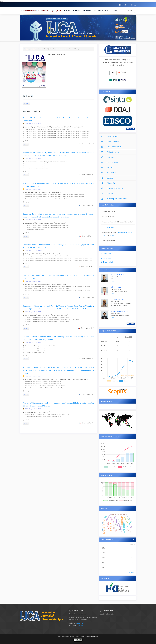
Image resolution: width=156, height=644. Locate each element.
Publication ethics (111, 152)
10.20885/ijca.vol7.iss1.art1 (33, 124)
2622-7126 (80, 623)
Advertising (106, 258)
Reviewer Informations (113, 188)
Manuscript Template (112, 147)
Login (133, 5)
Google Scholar (122, 233)
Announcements (101, 11)
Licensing (108, 168)
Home (67, 11)
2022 (118, 567)
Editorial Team (109, 183)
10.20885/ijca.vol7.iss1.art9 (33, 376)
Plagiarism (108, 157)
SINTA (130, 233)
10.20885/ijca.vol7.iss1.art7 (33, 312)
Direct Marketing (107, 262)
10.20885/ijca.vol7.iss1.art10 (34, 409)
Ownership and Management (115, 199)
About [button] (115, 11)
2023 (118, 562)
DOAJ (104, 235)
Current (77, 11)
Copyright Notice (110, 162)
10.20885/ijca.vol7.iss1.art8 (33, 342)
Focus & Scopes (110, 136)
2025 (118, 553)
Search (129, 11)
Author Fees (106, 254)
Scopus (113, 281)
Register (123, 5)
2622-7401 (79, 625)
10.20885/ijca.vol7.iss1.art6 (33, 281)
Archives (87, 11)
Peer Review (109, 173)
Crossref (112, 235)
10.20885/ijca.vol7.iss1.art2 (33, 158)
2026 (118, 548)
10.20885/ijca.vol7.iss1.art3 (33, 189)
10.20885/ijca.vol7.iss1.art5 (33, 250)
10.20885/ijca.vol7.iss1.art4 (33, 220)
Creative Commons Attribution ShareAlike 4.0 (86, 636)
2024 (118, 558)
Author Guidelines (111, 142)
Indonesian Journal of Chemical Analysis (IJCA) (41, 11)
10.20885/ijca (110, 227)
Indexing (108, 194)
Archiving (108, 178)
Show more (130, 572)
